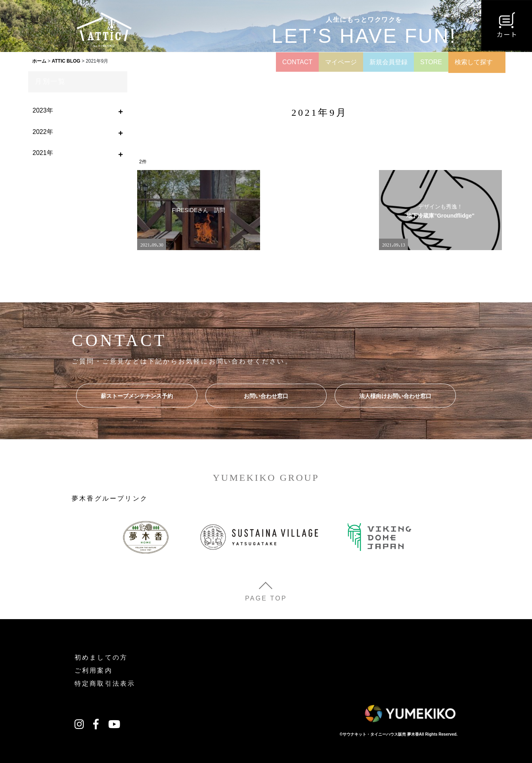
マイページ (341, 62)
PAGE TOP (266, 598)
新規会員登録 (388, 62)
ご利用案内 (94, 670)
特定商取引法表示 (105, 684)
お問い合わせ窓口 (266, 396)
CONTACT (297, 62)
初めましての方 (101, 657)
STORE (431, 62)
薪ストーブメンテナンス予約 (137, 396)
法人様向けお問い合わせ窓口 (395, 396)
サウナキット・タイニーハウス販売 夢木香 (381, 734)
